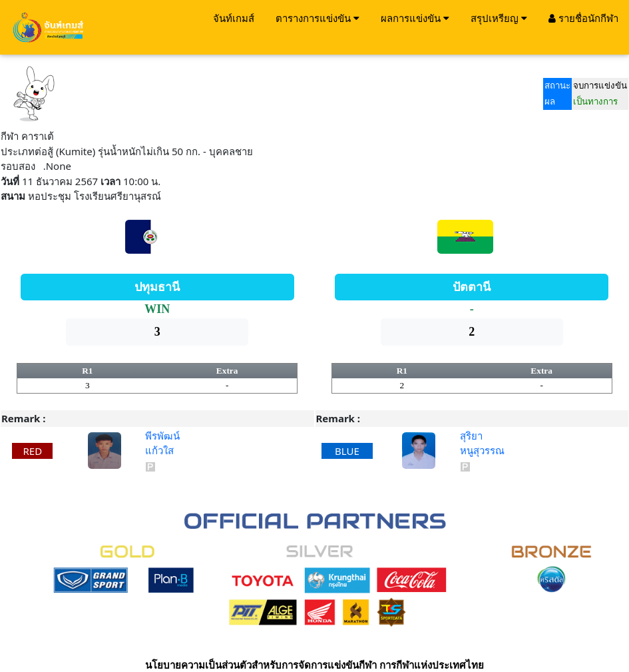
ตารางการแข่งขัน (317, 18)
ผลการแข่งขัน (415, 18)
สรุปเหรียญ (499, 18)
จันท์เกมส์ (234, 18)
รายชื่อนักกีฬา (583, 18)
